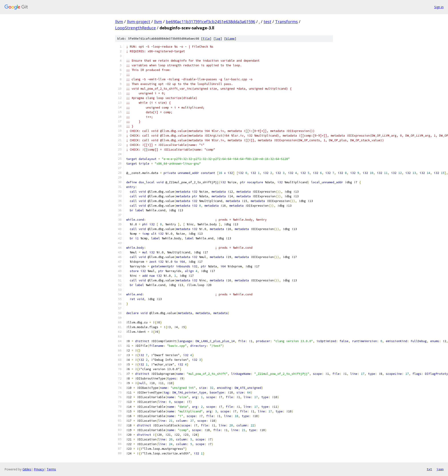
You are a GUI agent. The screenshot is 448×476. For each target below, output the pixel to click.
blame (230, 39)
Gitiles (27, 469)
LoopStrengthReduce (135, 28)
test (267, 22)
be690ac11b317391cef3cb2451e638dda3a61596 (210, 22)
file (206, 39)
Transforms (286, 22)
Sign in (439, 7)
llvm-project (139, 22)
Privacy (39, 469)
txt (429, 469)
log (218, 39)
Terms (51, 469)
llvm (119, 22)
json (440, 469)
